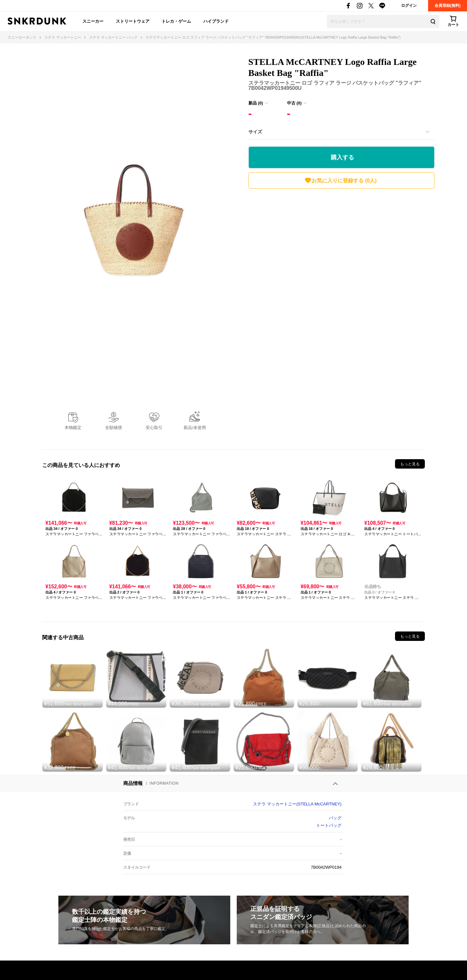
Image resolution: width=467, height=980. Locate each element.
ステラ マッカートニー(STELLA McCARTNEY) (297, 804)
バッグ (335, 818)
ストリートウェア (133, 21)
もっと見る (410, 464)
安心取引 (154, 428)
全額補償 (114, 428)
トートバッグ (329, 825)
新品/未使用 (195, 428)
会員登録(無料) (448, 6)
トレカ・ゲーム (176, 21)
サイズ (255, 132)
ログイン (409, 6)
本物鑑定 (73, 428)
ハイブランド (216, 21)
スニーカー (93, 21)
